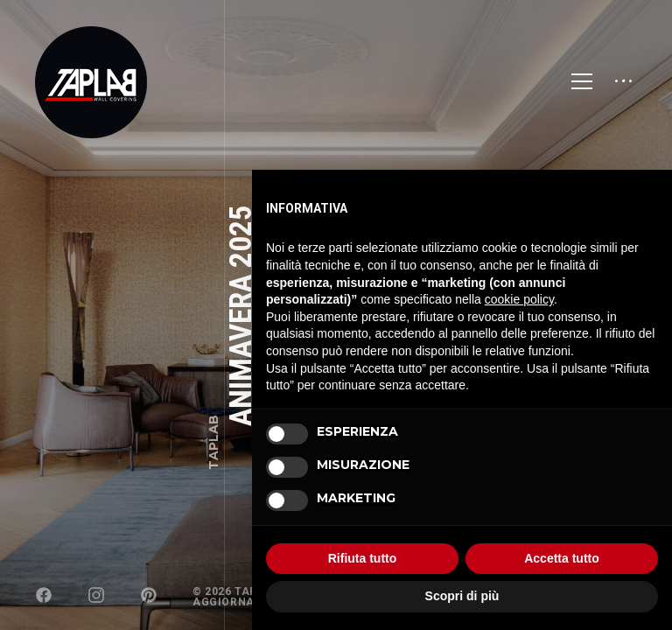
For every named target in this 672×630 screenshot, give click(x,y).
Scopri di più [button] (462, 596)
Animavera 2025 (241, 315)
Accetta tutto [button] (562, 558)
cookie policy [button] (519, 299)
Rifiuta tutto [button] (363, 558)
